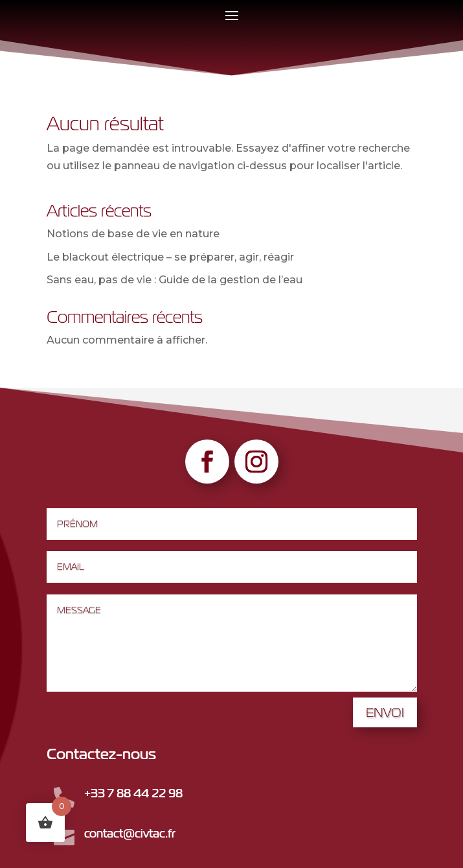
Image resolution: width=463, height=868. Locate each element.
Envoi (385, 712)
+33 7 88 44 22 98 (133, 793)
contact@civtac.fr (130, 833)
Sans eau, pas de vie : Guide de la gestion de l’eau (175, 280)
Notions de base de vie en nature (133, 234)
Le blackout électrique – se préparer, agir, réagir (170, 257)
